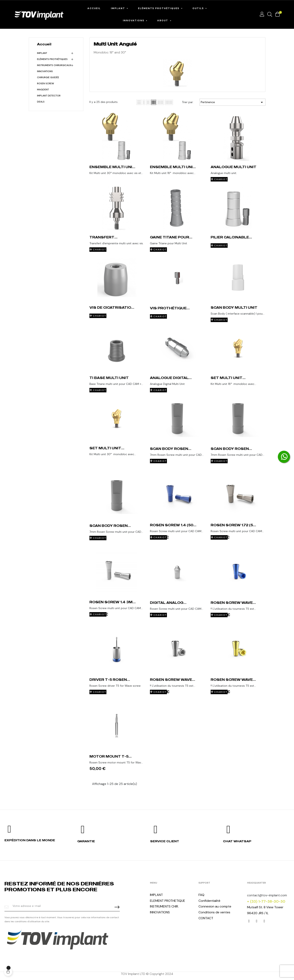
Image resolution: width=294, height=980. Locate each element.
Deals (41, 102)
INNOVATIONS (45, 71)
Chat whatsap (237, 841)
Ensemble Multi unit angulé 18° (173, 167)
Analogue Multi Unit (234, 167)
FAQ (201, 895)
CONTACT (206, 918)
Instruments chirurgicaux (54, 65)
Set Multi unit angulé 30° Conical (111, 448)
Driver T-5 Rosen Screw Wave (108, 680)
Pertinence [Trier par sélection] (232, 102)
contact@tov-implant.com (267, 895)
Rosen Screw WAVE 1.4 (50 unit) (232, 603)
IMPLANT (156, 895)
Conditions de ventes (214, 912)
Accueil (44, 44)
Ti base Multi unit (109, 378)
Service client (165, 841)
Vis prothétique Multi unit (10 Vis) (169, 308)
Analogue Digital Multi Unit (169, 378)
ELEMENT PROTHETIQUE (168, 901)
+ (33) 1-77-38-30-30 (266, 901)
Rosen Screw (46, 83)
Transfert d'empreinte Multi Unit (109, 237)
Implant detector (49, 96)
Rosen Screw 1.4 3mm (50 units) (113, 602)
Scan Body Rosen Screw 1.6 (169, 449)
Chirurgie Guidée (48, 77)
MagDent (43, 90)
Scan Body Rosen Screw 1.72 (109, 526)
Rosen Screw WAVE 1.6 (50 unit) (232, 680)
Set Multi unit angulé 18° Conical (231, 378)
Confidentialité (209, 901)
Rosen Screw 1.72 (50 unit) (233, 525)
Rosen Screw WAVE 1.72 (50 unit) (171, 680)
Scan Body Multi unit (234, 307)
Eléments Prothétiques (52, 59)
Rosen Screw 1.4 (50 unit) (172, 525)
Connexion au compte (215, 906)
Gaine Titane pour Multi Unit (170, 237)
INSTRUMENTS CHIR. (164, 906)
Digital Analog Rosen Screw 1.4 (168, 603)
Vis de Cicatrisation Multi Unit (112, 307)
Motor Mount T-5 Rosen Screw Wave (110, 756)
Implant (42, 53)
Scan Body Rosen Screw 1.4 (230, 449)
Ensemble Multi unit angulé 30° (112, 167)
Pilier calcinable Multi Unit (230, 237)
